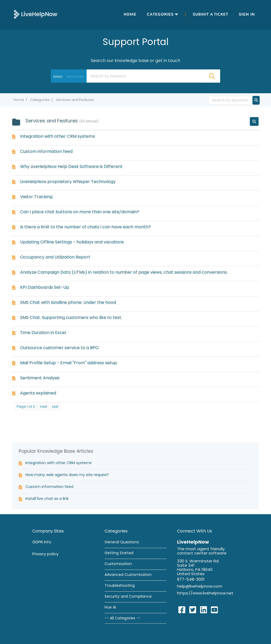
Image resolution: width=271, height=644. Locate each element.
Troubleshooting (120, 585)
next (44, 407)
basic (58, 76)
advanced (75, 76)
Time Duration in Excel (43, 333)
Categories (160, 14)
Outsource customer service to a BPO (59, 348)
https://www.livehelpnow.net (205, 593)
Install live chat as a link (47, 499)
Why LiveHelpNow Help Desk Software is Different (71, 166)
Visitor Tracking (36, 197)
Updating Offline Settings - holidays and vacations (72, 242)
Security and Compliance (128, 596)
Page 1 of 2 (26, 407)
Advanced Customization (128, 575)
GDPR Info (42, 542)
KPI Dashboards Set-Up (45, 287)
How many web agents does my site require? (67, 475)
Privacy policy (45, 554)
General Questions (122, 542)
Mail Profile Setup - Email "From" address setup (69, 363)
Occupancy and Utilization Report (55, 257)
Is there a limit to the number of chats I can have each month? (85, 227)
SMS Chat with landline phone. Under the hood (68, 302)
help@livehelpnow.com (200, 586)
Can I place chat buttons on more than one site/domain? (80, 212)
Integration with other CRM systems (58, 136)
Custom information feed (46, 151)
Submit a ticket (210, 14)
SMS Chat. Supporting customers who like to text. (71, 317)
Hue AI (110, 607)
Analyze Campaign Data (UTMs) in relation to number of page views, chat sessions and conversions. (124, 272)
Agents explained (38, 393)
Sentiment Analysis (40, 378)
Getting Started (119, 553)
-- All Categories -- (123, 618)
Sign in (247, 14)
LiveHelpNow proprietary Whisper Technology (68, 182)
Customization (118, 564)
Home (130, 14)
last (55, 407)
